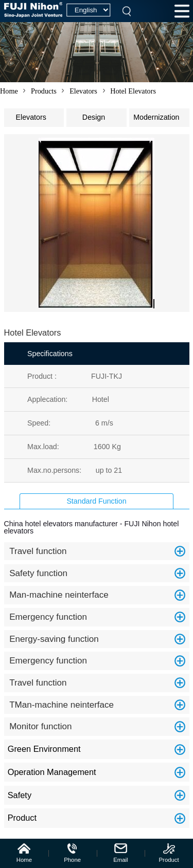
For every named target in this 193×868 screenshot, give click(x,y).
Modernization (161, 115)
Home (9, 91)
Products (44, 91)
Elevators (83, 91)
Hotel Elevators (133, 91)
